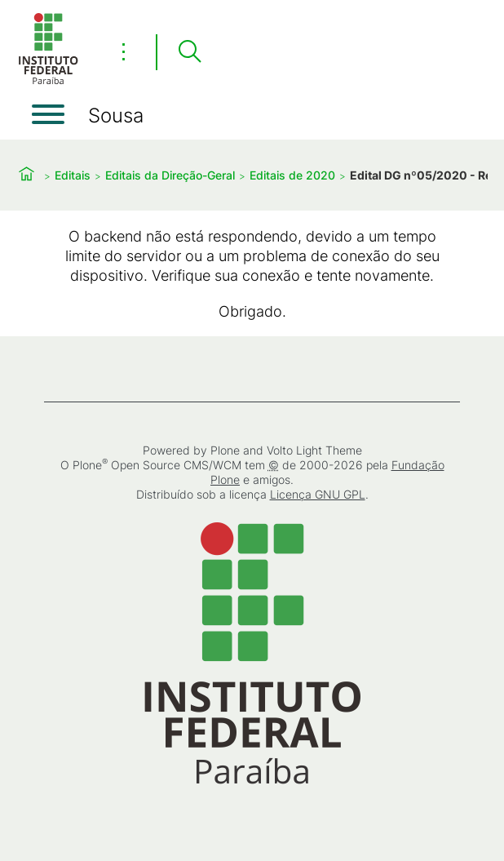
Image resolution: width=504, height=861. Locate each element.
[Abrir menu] (48, 114)
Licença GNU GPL (318, 494)
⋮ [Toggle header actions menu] (124, 51)
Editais (73, 175)
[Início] (48, 81)
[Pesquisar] (189, 52)
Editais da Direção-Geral (170, 175)
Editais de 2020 (292, 175)
